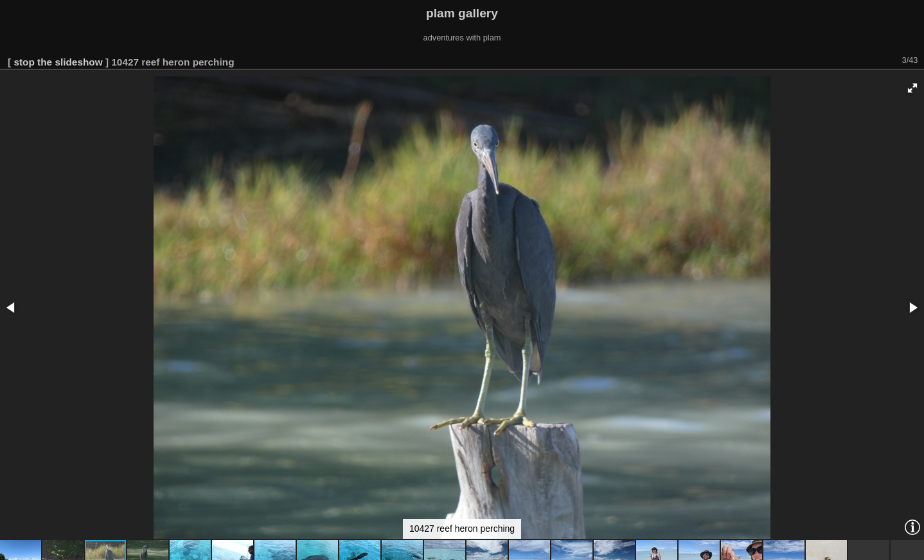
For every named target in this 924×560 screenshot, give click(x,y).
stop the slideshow (58, 62)
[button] (912, 88)
